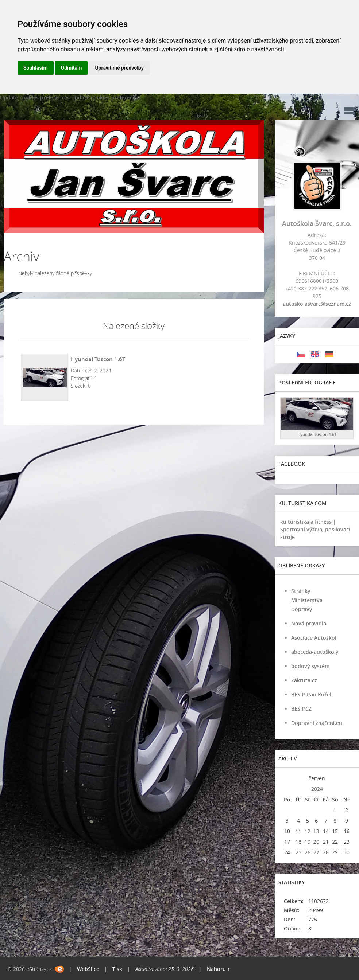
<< (287, 778)
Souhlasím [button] (36, 68)
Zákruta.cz (304, 680)
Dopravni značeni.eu (317, 723)
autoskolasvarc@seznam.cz (317, 304)
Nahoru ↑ (218, 969)
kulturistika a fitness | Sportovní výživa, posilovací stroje (315, 529)
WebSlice (88, 969)
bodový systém (310, 666)
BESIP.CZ (301, 709)
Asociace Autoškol (314, 638)
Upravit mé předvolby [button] (119, 68)
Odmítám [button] (72, 68)
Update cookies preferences (35, 97)
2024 (317, 789)
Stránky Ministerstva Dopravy (307, 600)
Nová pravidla (309, 623)
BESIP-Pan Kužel (311, 694)
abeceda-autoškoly (315, 652)
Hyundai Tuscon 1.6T (98, 359)
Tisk (117, 969)
